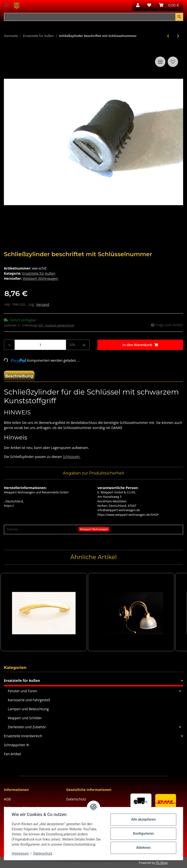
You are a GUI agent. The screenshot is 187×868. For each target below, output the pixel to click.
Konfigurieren (143, 833)
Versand (43, 304)
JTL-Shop (162, 863)
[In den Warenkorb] (8, 50)
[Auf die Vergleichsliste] (160, 62)
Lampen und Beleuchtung (28, 709)
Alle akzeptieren (143, 819)
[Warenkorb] (169, 5)
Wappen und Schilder (25, 718)
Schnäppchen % (16, 745)
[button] (138, 5)
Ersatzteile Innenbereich (23, 736)
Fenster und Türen (22, 691)
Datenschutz (76, 799)
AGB (7, 799)
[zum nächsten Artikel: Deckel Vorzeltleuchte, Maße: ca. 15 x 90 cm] (178, 36)
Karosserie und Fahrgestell (29, 700)
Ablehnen (143, 848)
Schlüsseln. (72, 457)
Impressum (20, 853)
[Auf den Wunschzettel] (173, 62)
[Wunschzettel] (149, 5)
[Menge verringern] (9, 345)
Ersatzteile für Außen (39, 273)
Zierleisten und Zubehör (27, 727)
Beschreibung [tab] (19, 376)
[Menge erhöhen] (84, 345)
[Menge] (40, 345)
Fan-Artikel (12, 754)
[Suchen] (90, 17)
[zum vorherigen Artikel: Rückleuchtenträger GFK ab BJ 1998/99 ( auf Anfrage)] (168, 36)
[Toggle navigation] (6, 3)
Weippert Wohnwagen (94, 529)
